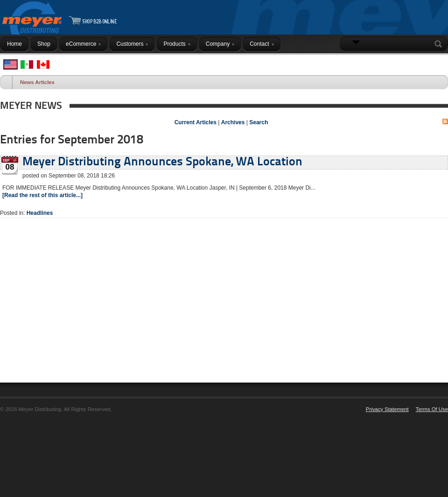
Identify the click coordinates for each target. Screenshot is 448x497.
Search (440, 44)
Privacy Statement (387, 409)
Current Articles (196, 122)
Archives (233, 122)
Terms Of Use (432, 409)
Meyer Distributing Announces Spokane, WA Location (162, 162)
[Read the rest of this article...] (42, 195)
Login (436, 62)
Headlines (40, 213)
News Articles (37, 82)
